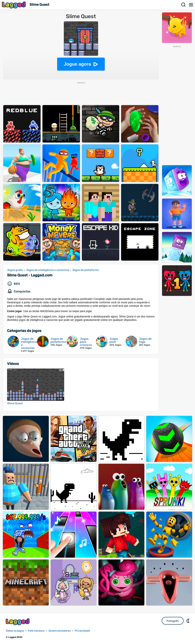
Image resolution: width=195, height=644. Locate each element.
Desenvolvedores (60, 631)
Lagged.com (18, 622)
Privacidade (82, 631)
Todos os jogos (15, 631)
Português (173, 621)
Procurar (184, 5)
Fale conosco (36, 631)
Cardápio (191, 5)
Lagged (14, 5)
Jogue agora (77, 64)
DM (188, 621)
